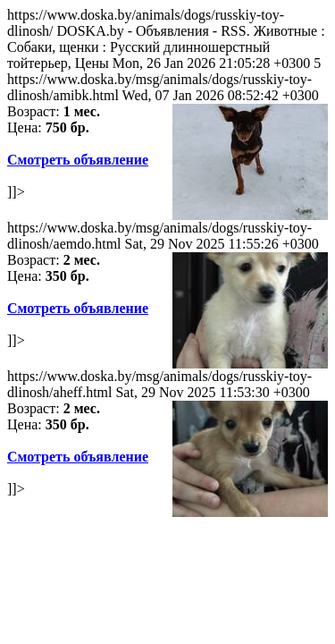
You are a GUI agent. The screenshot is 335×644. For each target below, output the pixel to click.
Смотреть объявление (78, 160)
